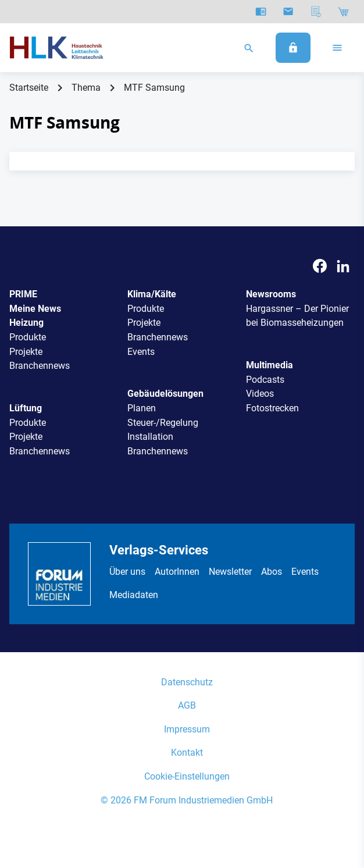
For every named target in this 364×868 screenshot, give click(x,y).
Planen (142, 408)
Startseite (29, 88)
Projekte (26, 352)
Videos (260, 394)
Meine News (35, 309)
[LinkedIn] (343, 266)
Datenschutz (187, 682)
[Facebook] (320, 266)
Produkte (28, 337)
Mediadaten (134, 595)
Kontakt (187, 753)
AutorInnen (177, 572)
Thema (86, 88)
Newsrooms (271, 294)
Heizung (26, 323)
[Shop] (343, 12)
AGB (187, 705)
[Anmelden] (293, 48)
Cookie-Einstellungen (187, 776)
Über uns (127, 572)
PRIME (23, 294)
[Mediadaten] (316, 12)
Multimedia (270, 365)
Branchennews (40, 366)
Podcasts (265, 380)
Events (141, 352)
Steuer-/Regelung (163, 423)
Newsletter (230, 572)
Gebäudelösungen (165, 394)
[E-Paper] (261, 12)
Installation (150, 437)
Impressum (187, 729)
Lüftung (26, 408)
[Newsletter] (288, 12)
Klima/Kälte (152, 294)
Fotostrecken (272, 408)
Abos (272, 572)
